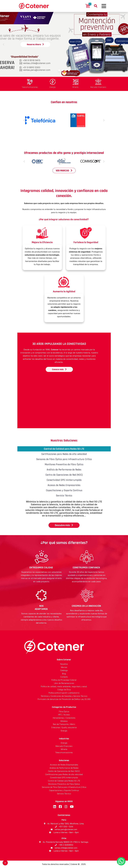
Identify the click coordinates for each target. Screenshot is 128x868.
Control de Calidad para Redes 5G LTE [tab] (64, 449)
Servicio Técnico (64, 794)
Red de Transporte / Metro (64, 724)
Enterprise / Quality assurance (64, 728)
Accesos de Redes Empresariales (64, 765)
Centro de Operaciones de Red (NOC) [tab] (64, 475)
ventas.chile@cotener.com (66, 848)
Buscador (96, 6)
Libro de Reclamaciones (64, 683)
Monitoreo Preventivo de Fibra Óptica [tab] (64, 464)
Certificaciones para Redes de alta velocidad (64, 775)
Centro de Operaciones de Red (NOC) (64, 771)
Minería (64, 749)
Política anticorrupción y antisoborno (64, 693)
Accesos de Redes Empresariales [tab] (64, 485)
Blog (64, 674)
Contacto (64, 677)
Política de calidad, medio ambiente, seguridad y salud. (64, 687)
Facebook (60, 807)
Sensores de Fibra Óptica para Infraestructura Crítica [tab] (64, 459)
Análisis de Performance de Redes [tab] (64, 470)
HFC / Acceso (64, 715)
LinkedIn (55, 807)
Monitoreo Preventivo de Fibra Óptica (64, 784)
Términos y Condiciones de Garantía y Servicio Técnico (64, 696)
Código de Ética (64, 690)
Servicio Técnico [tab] (64, 496)
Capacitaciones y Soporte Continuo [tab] (64, 490)
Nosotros (64, 664)
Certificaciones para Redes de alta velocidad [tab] (64, 454)
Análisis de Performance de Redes (64, 768)
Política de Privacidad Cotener (64, 680)
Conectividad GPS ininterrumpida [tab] (64, 480)
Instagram (66, 807)
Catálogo (64, 670)
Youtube (72, 807)
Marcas (64, 667)
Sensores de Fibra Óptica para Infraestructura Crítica (64, 787)
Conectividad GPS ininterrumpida (64, 778)
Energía (64, 731)
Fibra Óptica (64, 712)
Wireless (64, 721)
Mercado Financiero (64, 746)
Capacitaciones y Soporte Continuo (64, 790)
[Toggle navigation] (103, 6)
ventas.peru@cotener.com (66, 829)
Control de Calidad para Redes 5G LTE (64, 781)
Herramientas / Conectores (64, 718)
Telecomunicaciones (64, 753)
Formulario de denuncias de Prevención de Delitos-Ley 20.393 (64, 699)
